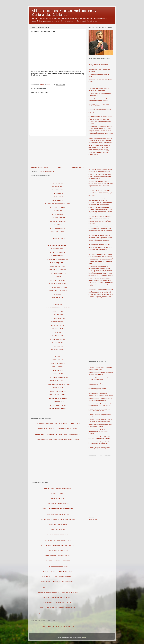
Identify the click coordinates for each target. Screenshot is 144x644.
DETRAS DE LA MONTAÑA (58, 221)
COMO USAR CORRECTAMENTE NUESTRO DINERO (58, 509)
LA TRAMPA (58, 294)
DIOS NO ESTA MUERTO (58, 329)
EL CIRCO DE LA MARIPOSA (58, 270)
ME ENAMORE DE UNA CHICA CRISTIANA (58, 308)
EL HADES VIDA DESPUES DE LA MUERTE (58, 204)
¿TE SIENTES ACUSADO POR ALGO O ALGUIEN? (58, 597)
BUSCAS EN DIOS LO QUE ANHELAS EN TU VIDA (58, 571)
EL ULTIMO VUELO (58, 190)
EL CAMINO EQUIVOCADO (58, 263)
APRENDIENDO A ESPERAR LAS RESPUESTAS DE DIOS (58, 582)
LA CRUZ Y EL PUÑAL (58, 232)
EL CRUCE (58, 412)
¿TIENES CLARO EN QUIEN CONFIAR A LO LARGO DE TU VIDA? (58, 613)
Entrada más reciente (39, 168)
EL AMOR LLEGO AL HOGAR (58, 395)
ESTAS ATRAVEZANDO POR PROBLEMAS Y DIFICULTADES (58, 608)
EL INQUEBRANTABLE (58, 249)
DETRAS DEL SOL (58, 360)
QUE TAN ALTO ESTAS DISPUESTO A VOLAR (58, 540)
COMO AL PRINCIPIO (58, 301)
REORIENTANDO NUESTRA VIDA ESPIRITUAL (58, 488)
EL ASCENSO (58, 211)
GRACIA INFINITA (58, 388)
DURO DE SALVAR (58, 297)
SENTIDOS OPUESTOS (58, 318)
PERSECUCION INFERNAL (58, 252)
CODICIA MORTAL (58, 346)
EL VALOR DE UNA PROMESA (58, 398)
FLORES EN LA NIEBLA (58, 322)
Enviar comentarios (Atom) (46, 171)
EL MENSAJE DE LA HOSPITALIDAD (58, 535)
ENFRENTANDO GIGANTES (58, 273)
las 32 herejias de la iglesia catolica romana (101, 85)
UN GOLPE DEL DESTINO (58, 339)
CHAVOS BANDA (58, 193)
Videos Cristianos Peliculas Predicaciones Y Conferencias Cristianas (64, 13)
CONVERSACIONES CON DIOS (58, 287)
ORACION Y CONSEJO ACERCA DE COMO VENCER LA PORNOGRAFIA (58, 439)
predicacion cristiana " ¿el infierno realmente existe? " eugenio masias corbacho (98, 432)
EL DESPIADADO (58, 183)
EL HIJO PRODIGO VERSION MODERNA (58, 384)
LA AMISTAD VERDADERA (58, 498)
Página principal (93, 519)
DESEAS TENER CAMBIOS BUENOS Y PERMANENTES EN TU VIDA (58, 592)
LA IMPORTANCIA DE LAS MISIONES (58, 551)
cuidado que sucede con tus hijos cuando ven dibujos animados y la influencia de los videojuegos (100, 111)
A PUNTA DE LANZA (58, 186)
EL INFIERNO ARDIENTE (58, 363)
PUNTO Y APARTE (58, 200)
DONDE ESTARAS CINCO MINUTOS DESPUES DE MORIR (58, 626)
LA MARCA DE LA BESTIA (58, 228)
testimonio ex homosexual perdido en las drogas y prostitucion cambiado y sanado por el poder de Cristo (100, 176)
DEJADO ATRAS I (58, 370)
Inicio (60, 168)
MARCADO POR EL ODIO (58, 266)
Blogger (84, 637)
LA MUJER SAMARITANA (58, 530)
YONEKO (58, 357)
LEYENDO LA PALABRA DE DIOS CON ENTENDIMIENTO (58, 545)
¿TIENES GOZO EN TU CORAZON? (58, 566)
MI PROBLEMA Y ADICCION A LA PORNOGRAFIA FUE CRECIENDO (58, 429)
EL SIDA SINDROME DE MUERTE (58, 246)
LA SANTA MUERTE (58, 225)
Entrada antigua (78, 168)
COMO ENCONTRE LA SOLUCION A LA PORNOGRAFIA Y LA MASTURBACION (58, 434)
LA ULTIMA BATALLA (58, 402)
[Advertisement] (58, 151)
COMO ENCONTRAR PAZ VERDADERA (58, 514)
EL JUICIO (58, 332)
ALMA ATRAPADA (58, 315)
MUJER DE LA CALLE (58, 343)
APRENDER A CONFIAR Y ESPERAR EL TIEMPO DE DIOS (58, 519)
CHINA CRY (58, 353)
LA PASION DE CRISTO (58, 239)
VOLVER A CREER (58, 311)
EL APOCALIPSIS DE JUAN (58, 242)
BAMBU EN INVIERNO (58, 350)
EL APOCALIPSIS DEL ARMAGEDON (58, 259)
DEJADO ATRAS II (58, 374)
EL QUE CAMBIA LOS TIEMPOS (58, 291)
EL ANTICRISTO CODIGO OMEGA (58, 377)
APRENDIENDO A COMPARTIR (58, 525)
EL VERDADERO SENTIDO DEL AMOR (58, 504)
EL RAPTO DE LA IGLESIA (58, 280)
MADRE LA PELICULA (58, 256)
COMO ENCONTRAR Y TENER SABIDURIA (58, 556)
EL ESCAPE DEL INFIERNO (58, 405)
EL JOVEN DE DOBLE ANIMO (58, 284)
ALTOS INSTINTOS (58, 214)
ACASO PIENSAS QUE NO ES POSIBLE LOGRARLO (58, 603)
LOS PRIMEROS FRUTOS (58, 207)
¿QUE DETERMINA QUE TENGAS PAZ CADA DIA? (58, 587)
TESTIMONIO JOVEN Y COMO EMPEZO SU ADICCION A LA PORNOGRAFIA (58, 424)
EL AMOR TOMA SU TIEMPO (58, 391)
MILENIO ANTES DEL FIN (58, 235)
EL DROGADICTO (58, 304)
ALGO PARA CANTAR (58, 336)
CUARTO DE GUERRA (58, 325)
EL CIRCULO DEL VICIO (58, 218)
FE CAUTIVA (58, 277)
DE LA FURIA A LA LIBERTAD (58, 409)
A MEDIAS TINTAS (58, 197)
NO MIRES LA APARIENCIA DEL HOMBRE (58, 561)
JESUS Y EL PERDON (58, 493)
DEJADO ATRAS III (58, 367)
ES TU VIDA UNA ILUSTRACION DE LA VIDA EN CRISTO (58, 577)
